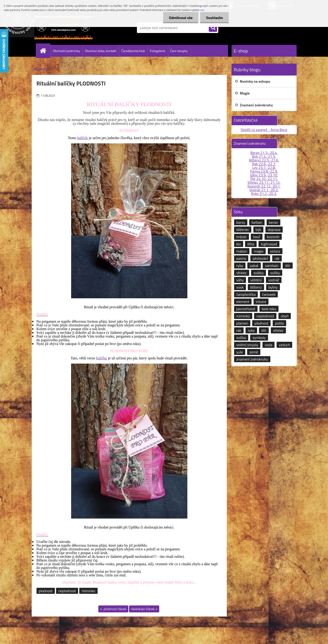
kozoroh (273, 237)
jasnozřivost (246, 309)
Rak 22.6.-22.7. (264, 164)
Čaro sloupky (179, 51)
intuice (261, 302)
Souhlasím (214, 18)
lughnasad (269, 244)
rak (277, 258)
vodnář (274, 280)
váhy (240, 280)
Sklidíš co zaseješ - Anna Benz (264, 130)
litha (251, 244)
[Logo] (64, 28)
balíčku (101, 358)
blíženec (243, 230)
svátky (258, 273)
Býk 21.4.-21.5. (264, 156)
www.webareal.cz (82, 630)
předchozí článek (115, 609)
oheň (285, 316)
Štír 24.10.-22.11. (264, 179)
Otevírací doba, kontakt (101, 51)
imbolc (242, 237)
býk (258, 230)
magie (259, 251)
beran (273, 222)
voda (268, 345)
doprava (274, 230)
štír (288, 266)
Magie (245, 93)
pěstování (260, 258)
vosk (240, 287)
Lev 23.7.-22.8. (264, 168)
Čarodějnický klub (133, 51)
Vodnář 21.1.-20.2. (264, 190)
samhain (272, 266)
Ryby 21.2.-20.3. (264, 194)
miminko (88, 591)
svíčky (275, 273)
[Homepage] (45, 51)
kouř (257, 237)
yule (240, 352)
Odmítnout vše (181, 18)
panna (241, 258)
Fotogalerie (158, 51)
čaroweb (269, 294)
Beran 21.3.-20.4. (264, 153)
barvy (241, 222)
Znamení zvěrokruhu (256, 105)
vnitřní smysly (247, 345)
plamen (242, 323)
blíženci (256, 287)
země (254, 352)
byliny (273, 287)
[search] (213, 28)
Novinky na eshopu (255, 81)
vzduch (284, 345)
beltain (257, 222)
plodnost (46, 591)
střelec (242, 273)
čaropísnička (246, 294)
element (243, 302)
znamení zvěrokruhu (252, 359)
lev (239, 244)
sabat (254, 266)
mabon (242, 251)
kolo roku (269, 309)
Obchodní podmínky (67, 51)
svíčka (241, 338)
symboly (259, 338)
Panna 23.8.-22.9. (264, 171)
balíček (83, 138)
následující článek (143, 609)
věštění (256, 280)
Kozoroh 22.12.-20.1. (264, 186)
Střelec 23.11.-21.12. (264, 182)
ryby (240, 266)
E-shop (241, 51)
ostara (275, 251)
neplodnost (67, 591)
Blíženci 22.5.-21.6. (264, 160)
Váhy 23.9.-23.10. (264, 175)
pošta (279, 323)
